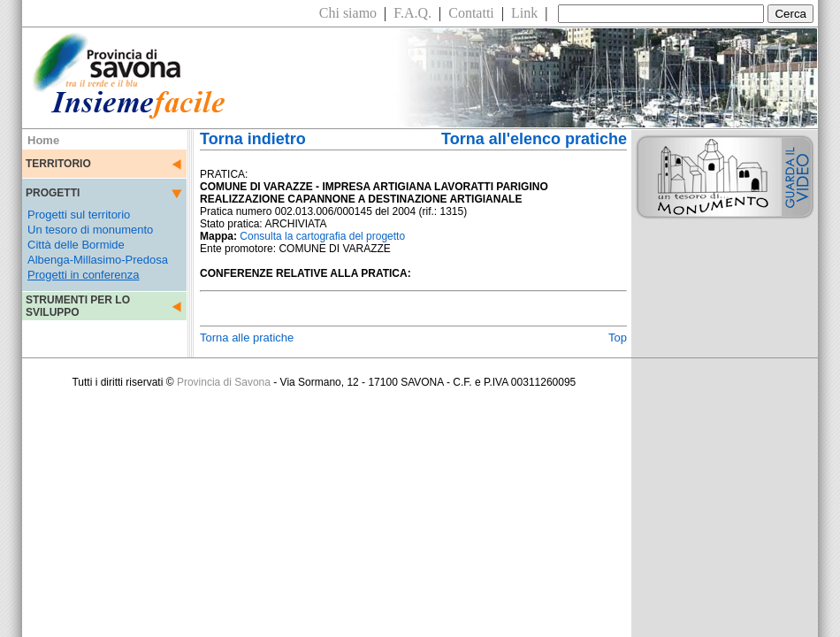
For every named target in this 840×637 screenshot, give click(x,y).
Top (618, 338)
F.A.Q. (412, 13)
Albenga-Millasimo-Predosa (98, 260)
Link (524, 13)
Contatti (471, 13)
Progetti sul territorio (79, 215)
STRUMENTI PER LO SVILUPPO (78, 306)
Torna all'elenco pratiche (534, 139)
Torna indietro (253, 139)
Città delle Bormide (76, 245)
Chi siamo (348, 13)
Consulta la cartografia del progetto (322, 236)
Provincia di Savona (224, 382)
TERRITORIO (58, 164)
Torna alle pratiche (247, 338)
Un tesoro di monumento (90, 230)
